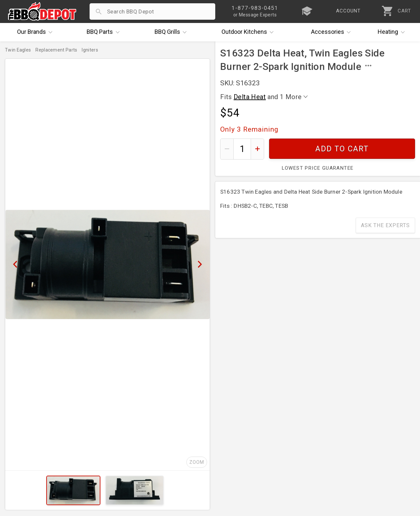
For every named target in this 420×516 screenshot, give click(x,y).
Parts (105, 32)
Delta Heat (250, 97)
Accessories (333, 32)
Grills (172, 32)
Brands (36, 32)
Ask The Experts (385, 225)
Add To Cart (342, 149)
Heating (393, 32)
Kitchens (249, 32)
